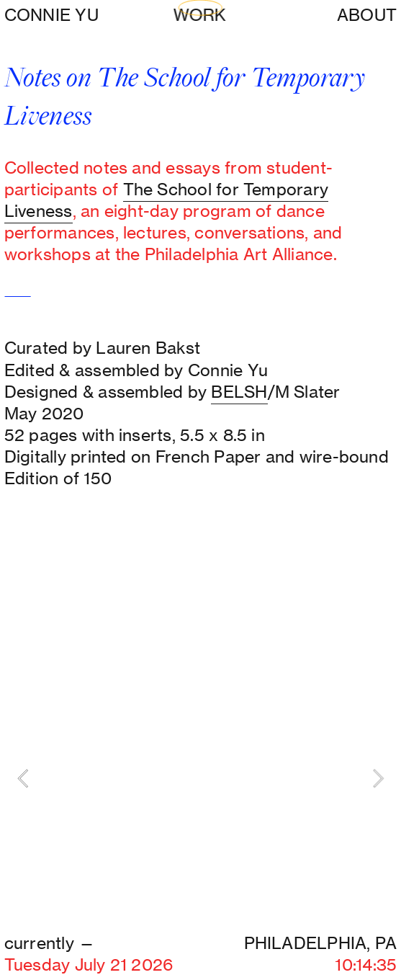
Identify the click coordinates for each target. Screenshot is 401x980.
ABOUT (367, 15)
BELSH (239, 392)
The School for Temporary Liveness (166, 200)
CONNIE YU (51, 15)
